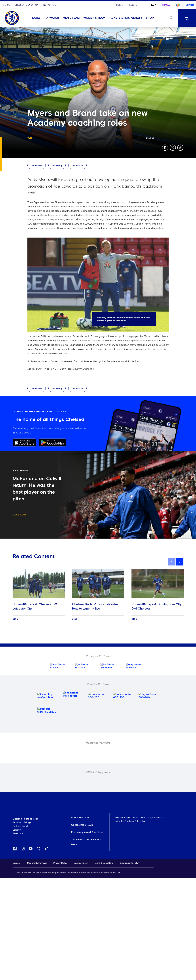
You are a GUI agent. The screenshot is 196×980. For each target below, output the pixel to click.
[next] (180, 562)
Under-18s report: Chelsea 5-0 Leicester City (35, 606)
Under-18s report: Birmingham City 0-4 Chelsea (156, 606)
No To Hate (50, 5)
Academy (57, 166)
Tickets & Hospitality (126, 18)
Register (133, 5)
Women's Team (94, 18)
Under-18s (77, 166)
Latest (37, 18)
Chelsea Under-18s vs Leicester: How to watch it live (95, 606)
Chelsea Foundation (27, 5)
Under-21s (37, 166)
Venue (6, 5)
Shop (150, 18)
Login (120, 5)
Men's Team (71, 18)
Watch (52, 18)
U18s (30, 138)
